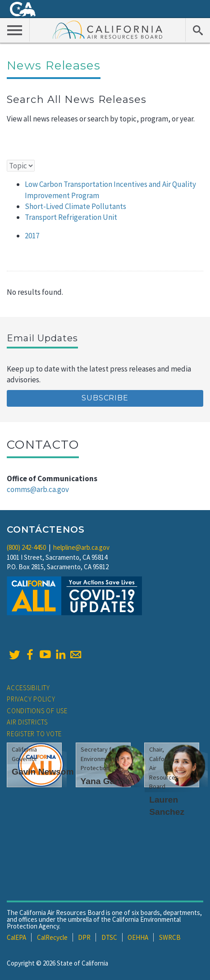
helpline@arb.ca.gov (81, 547)
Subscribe (105, 398)
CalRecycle (52, 937)
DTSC (109, 937)
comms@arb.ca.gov (38, 489)
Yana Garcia (105, 781)
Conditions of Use (37, 711)
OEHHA (138, 937)
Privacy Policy (31, 699)
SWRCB (170, 937)
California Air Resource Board (108, 29)
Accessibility (28, 688)
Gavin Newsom (43, 772)
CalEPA (16, 937)
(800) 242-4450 (26, 547)
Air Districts (27, 722)
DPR (84, 937)
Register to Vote (34, 734)
